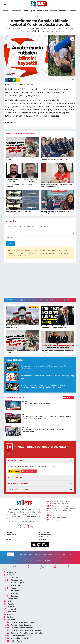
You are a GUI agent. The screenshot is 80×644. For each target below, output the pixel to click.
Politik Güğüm (29, 11)
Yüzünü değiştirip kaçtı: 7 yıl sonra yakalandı (19, 185)
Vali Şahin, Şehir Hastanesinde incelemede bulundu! (57, 352)
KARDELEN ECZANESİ (18, 483)
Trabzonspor (16, 11)
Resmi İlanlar (42, 11)
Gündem (72, 11)
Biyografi (10, 609)
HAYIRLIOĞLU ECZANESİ (19, 489)
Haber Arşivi (53, 520)
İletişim (9, 617)
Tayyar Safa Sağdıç (13, 84)
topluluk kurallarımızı (28, 251)
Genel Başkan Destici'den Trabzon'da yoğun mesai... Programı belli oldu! (55, 327)
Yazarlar (53, 11)
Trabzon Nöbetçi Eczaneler (59, 501)
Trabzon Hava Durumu (57, 504)
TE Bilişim (46, 561)
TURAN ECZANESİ (16, 460)
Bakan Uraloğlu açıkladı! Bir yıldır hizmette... (18, 212)
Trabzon (5, 11)
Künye (8, 614)
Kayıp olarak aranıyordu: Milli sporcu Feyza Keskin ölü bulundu (57, 185)
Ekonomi (63, 11)
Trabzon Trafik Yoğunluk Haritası (61, 508)
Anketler (10, 612)
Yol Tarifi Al (14, 471)
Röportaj (10, 606)
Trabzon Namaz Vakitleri (58, 506)
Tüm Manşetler (54, 515)
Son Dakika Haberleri (57, 518)
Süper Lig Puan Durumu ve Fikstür (25, 633)
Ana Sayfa (10, 572)
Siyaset (43, 539)
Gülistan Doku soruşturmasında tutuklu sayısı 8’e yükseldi (56, 212)
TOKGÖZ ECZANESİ (17, 478)
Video (8, 601)
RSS (10, 554)
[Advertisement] (40, 281)
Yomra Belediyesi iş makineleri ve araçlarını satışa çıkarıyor (22, 327)
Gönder (10, 244)
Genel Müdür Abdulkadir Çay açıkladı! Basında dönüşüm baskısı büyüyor (55, 159)
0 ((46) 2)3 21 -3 (29, 471)
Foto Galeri (11, 599)
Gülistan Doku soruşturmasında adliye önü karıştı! (22, 159)
